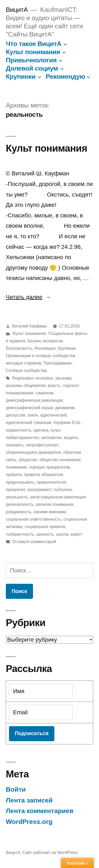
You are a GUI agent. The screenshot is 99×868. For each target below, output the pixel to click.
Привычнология (31, 60)
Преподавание (58, 363)
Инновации (45, 348)
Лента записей (29, 800)
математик (52, 438)
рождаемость (19, 512)
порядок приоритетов (50, 467)
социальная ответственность (34, 519)
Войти (16, 789)
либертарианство (22, 438)
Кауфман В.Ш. (67, 423)
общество (28, 460)
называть (15, 445)
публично (63, 490)
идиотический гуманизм (29, 423)
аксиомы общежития (26, 386)
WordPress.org (29, 822)
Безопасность (19, 348)
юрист (76, 534)
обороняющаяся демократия (33, 452)
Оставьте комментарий (34, 542)
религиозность (20, 504)
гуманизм (44, 393)
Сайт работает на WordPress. (51, 853)
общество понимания (60, 460)
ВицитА (17, 10)
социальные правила (45, 527)
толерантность (20, 534)
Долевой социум (32, 68)
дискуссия (15, 415)
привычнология (51, 482)
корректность (18, 430)
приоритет (15, 490)
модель (71, 438)
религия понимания (55, 504)
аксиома (63, 378)
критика (41, 430)
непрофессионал (42, 445)
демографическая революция (34, 400)
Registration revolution (33, 378)
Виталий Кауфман (30, 326)
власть (54, 386)
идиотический (54, 415)
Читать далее (29, 297)
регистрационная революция (58, 497)
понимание (16, 467)
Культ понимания (33, 52)
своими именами (50, 512)
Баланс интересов (45, 341)
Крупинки (21, 76)
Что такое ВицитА (34, 44)
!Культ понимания (29, 333)
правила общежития (43, 475)
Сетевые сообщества (26, 370)
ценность (45, 534)
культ (55, 430)
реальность (17, 497)
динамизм (65, 408)
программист (39, 490)
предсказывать (20, 482)
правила (14, 475)
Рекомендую (65, 76)
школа (62, 534)
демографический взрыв (29, 408)
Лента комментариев (40, 811)
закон (33, 415)
